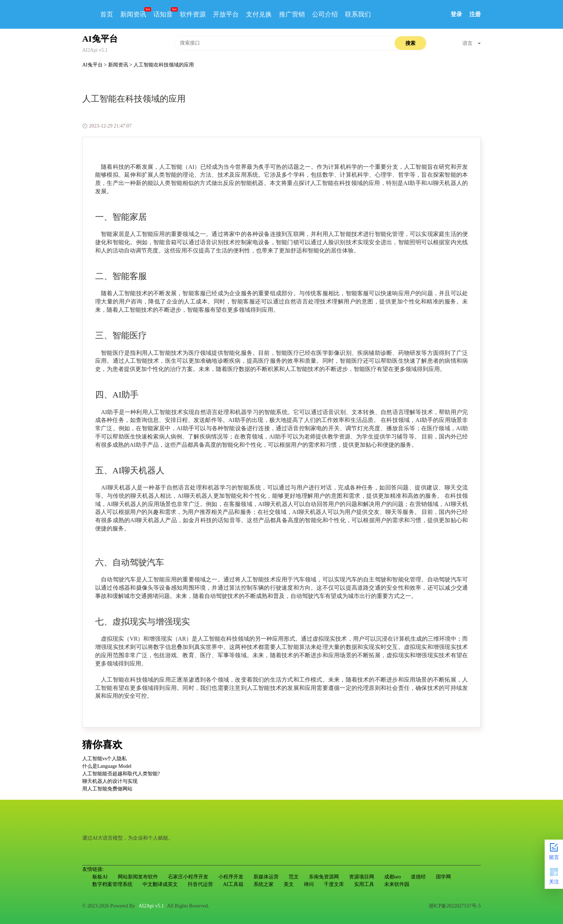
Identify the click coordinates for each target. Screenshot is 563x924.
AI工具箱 (233, 884)
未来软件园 (397, 884)
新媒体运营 (266, 877)
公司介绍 (325, 14)
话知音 (163, 14)
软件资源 (193, 14)
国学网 (443, 877)
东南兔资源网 (324, 877)
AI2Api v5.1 (151, 906)
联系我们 (358, 14)
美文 (289, 884)
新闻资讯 (133, 14)
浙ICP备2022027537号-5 (455, 906)
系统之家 (264, 884)
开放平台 (226, 14)
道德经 (418, 877)
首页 (107, 14)
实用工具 (364, 884)
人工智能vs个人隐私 (104, 759)
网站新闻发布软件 (138, 877)
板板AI (100, 877)
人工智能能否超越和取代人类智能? (121, 774)
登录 (456, 14)
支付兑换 (259, 14)
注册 (475, 14)
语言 (472, 43)
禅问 (309, 884)
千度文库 (334, 884)
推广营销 (292, 14)
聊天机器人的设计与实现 (110, 781)
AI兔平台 (93, 65)
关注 (554, 876)
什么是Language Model (107, 766)
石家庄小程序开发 (188, 877)
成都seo (393, 877)
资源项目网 (362, 877)
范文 (294, 877)
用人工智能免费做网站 (107, 789)
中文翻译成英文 (160, 884)
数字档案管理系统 (112, 884)
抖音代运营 (200, 884)
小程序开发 (231, 877)
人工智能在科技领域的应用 (164, 65)
